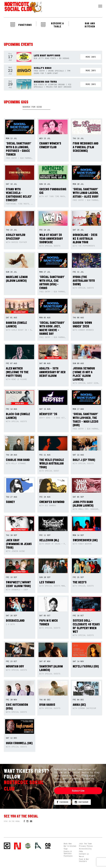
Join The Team (85, 844)
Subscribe (78, 791)
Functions (68, 856)
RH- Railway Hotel (38, 846)
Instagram (82, 802)
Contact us (84, 854)
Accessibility (85, 849)
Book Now (68, 844)
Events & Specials (68, 852)
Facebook (63, 802)
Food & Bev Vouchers (84, 860)
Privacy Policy (86, 846)
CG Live (48, 846)
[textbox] (36, 107)
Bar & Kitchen (70, 846)
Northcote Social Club (23, 7)
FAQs (81, 851)
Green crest (28, 846)
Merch (82, 856)
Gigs (66, 849)
